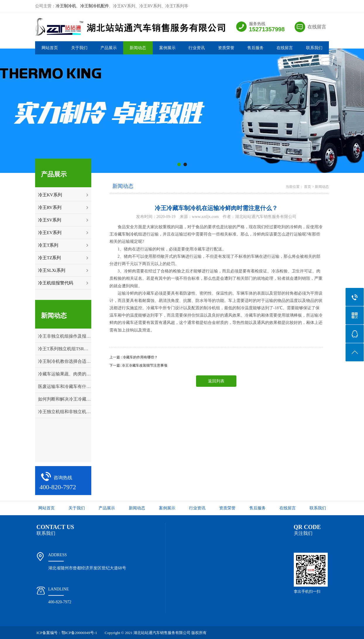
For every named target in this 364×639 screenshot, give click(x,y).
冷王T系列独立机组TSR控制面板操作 (65, 349)
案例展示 (167, 48)
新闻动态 (138, 48)
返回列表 (216, 381)
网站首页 (50, 48)
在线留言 (317, 27)
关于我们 (79, 48)
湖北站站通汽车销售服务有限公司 (162, 633)
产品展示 (109, 48)
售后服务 (255, 48)
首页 (308, 187)
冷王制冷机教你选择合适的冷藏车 (65, 361)
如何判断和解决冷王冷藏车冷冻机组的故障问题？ (65, 399)
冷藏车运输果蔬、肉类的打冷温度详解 (65, 374)
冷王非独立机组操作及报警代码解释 (65, 336)
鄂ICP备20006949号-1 (79, 633)
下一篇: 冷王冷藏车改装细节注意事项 (138, 365)
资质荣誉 (226, 48)
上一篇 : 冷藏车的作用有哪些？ (134, 357)
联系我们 (314, 48)
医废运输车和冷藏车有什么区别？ (65, 387)
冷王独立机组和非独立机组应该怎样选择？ (65, 412)
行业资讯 (197, 48)
